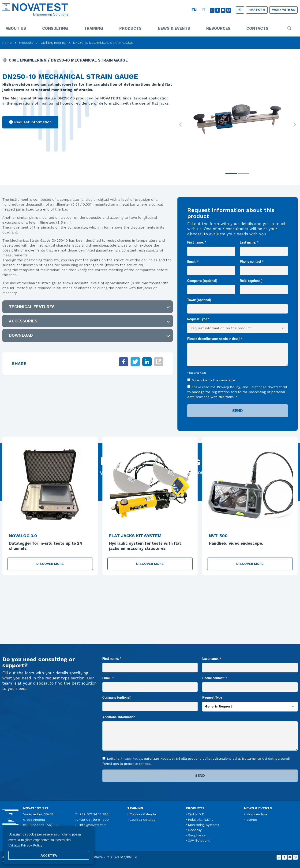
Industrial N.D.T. (201, 820)
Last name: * (264, 247)
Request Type (250, 702)
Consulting (55, 28)
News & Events (174, 28)
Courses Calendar (143, 814)
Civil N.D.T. (196, 814)
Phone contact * (264, 266)
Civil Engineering (53, 43)
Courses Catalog (142, 820)
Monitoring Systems (204, 825)
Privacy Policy (229, 387)
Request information (30, 122)
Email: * (211, 266)
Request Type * (238, 324)
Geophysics (197, 835)
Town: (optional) (238, 304)
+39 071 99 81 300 (94, 820)
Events (252, 820)
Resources (218, 28)
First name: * (211, 247)
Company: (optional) (211, 285)
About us (16, 28)
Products (130, 28)
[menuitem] (194, 10)
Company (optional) (150, 702)
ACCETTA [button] (49, 855)
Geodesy (195, 830)
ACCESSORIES (23, 321)
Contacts (257, 28)
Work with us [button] (284, 10)
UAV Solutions (199, 840)
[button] (240, 10)
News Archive (257, 814)
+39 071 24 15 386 (94, 814)
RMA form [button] (257, 10)
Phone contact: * (250, 682)
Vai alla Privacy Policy (25, 845)
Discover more (50, 564)
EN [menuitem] (194, 10)
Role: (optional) (264, 285)
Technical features (32, 307)
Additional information (200, 734)
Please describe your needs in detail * (238, 352)
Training (94, 28)
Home (7, 43)
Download (21, 335)
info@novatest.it (93, 825)
